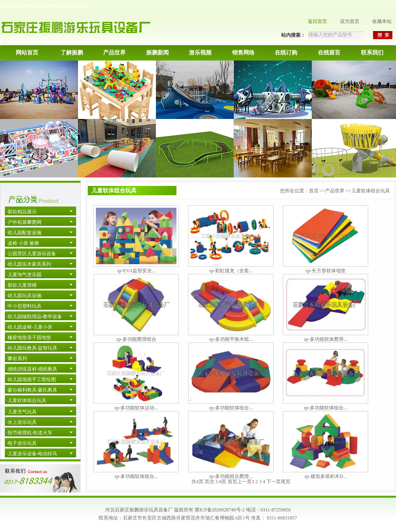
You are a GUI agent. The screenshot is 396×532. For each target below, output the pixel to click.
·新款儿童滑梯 (22, 285)
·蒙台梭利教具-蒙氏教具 (32, 390)
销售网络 (243, 53)
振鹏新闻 (158, 53)
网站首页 (27, 53)
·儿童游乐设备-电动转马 (32, 454)
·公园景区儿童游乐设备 (31, 254)
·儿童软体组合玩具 (26, 401)
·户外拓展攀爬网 (24, 222)
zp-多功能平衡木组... (231, 339)
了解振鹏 (72, 53)
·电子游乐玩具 (22, 443)
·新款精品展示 (22, 212)
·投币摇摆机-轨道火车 (30, 433)
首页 (314, 191)
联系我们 (372, 53)
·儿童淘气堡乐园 (24, 275)
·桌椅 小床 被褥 (23, 243)
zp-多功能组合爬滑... (231, 476)
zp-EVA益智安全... (136, 271)
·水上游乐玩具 (22, 422)
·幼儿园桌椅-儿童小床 (30, 327)
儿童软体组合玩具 (371, 191)
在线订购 (286, 53)
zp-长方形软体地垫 (326, 271)
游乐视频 (200, 53)
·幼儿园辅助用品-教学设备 (34, 317)
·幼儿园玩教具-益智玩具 (32, 348)
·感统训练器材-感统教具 (32, 369)
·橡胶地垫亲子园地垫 (29, 338)
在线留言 (329, 53)
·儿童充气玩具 (22, 412)
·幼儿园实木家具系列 (29, 264)
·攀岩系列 (17, 359)
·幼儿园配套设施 (24, 233)
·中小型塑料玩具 (24, 306)
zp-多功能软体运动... (136, 408)
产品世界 (114, 53)
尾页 (286, 482)
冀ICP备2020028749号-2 (220, 510)
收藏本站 (382, 21)
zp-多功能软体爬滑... (326, 339)
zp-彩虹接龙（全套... (231, 271)
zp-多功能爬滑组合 (136, 339)
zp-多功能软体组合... (231, 408)
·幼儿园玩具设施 (24, 296)
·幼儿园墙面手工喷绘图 (31, 380)
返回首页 (317, 21)
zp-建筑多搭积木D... (326, 476)
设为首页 (350, 21)
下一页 (274, 482)
